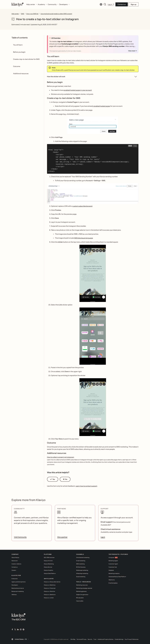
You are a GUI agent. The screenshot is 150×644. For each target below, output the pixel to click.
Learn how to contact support (86, 486)
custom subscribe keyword (82, 206)
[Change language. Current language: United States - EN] (101, 4)
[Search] (105, 4)
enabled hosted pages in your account (78, 90)
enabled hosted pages (102, 106)
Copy (135, 146)
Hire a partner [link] (62, 537)
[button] (93, 126)
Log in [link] (103, 537)
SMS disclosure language (83, 238)
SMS (23, 14)
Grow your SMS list (32, 14)
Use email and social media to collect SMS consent (56, 14)
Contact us (122, 4)
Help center (15, 14)
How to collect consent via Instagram (61, 457)
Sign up (134, 4)
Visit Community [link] (20, 537)
